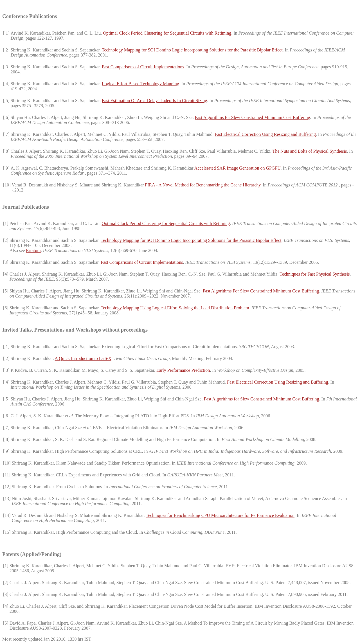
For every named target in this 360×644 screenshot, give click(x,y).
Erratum (33, 250)
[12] (7, 487)
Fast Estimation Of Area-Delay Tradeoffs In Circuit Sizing (154, 101)
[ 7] (6, 134)
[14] (7, 515)
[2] (6, 240)
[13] (7, 498)
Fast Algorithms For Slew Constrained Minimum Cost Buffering (261, 291)
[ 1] (6, 33)
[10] (7, 185)
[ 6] (6, 117)
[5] (6, 291)
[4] (6, 274)
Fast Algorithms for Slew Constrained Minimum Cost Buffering (253, 117)
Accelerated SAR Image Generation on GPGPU (238, 168)
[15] (7, 532)
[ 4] (6, 84)
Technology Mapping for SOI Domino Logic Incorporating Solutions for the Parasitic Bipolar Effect (192, 50)
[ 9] (6, 168)
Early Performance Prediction (183, 370)
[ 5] (6, 101)
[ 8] (6, 151)
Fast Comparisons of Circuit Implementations (143, 67)
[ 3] (6, 67)
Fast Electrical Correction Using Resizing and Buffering (265, 134)
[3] (6, 262)
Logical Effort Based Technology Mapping (140, 84)
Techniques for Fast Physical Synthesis (315, 274)
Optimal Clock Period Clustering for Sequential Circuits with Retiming (167, 33)
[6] (6, 308)
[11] (7, 475)
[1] (6, 223)
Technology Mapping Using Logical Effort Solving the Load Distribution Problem (175, 308)
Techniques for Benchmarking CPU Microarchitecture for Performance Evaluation (220, 515)
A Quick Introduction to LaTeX (83, 358)
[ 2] (6, 50)
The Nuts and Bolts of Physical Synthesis (310, 151)
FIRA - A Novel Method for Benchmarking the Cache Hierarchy (203, 185)
